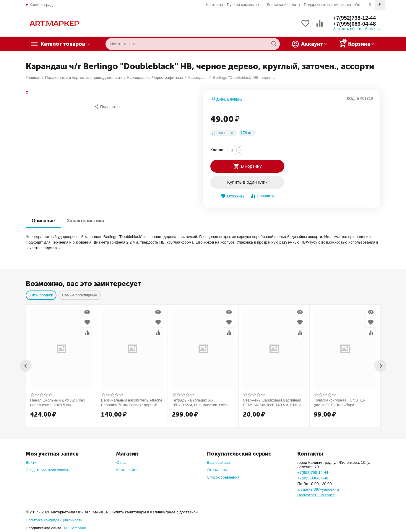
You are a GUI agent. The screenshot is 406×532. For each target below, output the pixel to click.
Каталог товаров (63, 44)
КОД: (351, 98)
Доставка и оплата (283, 5)
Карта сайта (127, 470)
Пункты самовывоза (245, 5)
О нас (121, 462)
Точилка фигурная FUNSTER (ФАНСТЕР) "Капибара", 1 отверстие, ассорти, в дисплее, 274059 (342, 403)
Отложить (233, 196)
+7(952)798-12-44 (354, 18)
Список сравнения (223, 477)
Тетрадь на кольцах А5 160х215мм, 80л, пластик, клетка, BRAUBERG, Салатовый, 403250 (202, 403)
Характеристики (85, 221)
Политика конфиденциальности (54, 520)
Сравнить (262, 196)
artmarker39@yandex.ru (318, 489)
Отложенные (218, 470)
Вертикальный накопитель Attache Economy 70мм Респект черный (132, 403)
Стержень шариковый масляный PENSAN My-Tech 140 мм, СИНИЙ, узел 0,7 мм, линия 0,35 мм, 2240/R (274, 403)
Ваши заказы (219, 462)
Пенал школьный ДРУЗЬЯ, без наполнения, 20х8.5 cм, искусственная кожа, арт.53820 (58, 403)
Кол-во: (217, 150)
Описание (43, 221)
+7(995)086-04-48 (354, 24)
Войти (31, 462)
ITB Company (74, 528)
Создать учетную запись (47, 470)
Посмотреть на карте (316, 495)
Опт (359, 5)
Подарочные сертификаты (327, 5)
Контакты (215, 5)
